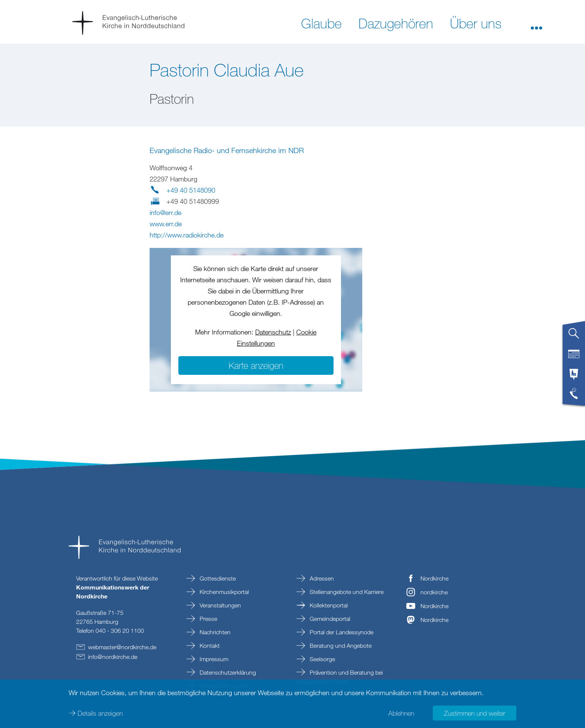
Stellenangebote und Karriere (346, 592)
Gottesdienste (217, 578)
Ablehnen (401, 713)
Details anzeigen (100, 713)
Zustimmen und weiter (475, 713)
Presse (208, 619)
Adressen (321, 578)
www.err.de (166, 224)
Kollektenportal (328, 605)
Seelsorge (322, 659)
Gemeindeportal (329, 619)
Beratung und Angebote (340, 645)
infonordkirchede (113, 657)
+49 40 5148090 (191, 190)
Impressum (213, 659)
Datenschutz (273, 332)
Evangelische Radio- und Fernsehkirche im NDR (227, 150)
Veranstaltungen (220, 605)
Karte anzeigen (256, 365)
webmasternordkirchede (122, 647)
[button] (536, 23)
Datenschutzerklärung (227, 672)
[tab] (574, 336)
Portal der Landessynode (341, 632)
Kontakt (209, 645)
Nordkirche (434, 578)
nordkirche (434, 592)
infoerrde (165, 212)
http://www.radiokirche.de (187, 235)
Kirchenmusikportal (223, 592)
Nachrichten (214, 632)
